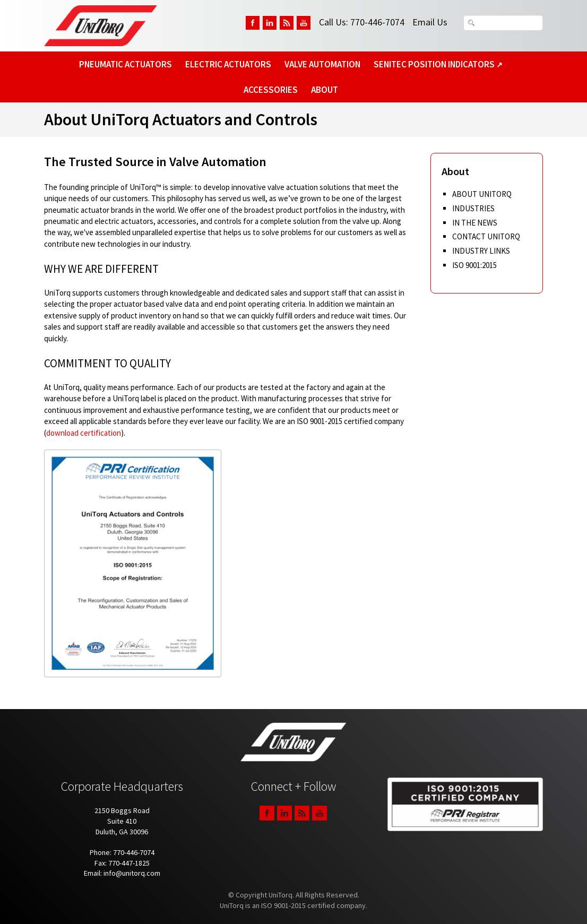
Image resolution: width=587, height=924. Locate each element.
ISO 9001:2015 (474, 265)
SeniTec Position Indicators (438, 64)
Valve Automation (322, 64)
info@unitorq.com (132, 873)
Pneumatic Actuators (126, 64)
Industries (473, 208)
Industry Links (481, 251)
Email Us (430, 22)
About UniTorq (482, 194)
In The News (475, 223)
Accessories (271, 90)
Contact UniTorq (486, 236)
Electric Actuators (228, 64)
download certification (84, 433)
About (325, 90)
